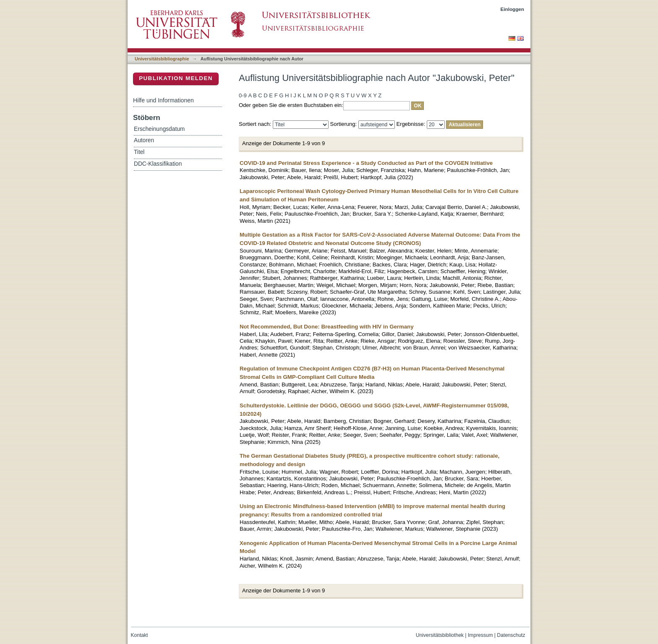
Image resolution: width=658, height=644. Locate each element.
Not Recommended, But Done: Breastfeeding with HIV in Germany (327, 327)
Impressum (480, 635)
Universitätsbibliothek (440, 635)
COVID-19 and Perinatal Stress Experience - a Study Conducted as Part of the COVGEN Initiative (366, 163)
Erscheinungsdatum (159, 129)
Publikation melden (176, 78)
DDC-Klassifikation (158, 164)
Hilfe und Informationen (163, 100)
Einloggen (513, 9)
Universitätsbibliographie (162, 59)
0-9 (243, 95)
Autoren (144, 140)
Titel (139, 152)
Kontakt (140, 635)
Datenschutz (511, 635)
